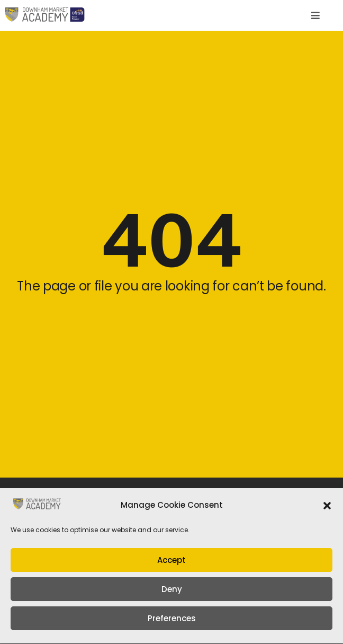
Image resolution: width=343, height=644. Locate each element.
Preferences (172, 622)
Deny (172, 593)
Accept (171, 564)
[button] (327, 509)
